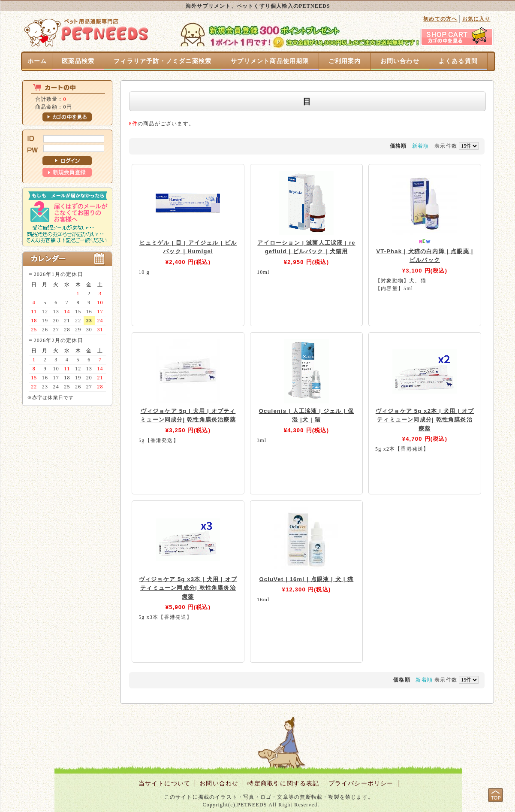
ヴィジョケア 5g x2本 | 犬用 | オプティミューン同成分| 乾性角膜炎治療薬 (425, 420)
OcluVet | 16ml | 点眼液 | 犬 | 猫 (306, 579)
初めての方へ (440, 19)
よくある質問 (458, 61)
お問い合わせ (400, 61)
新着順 (421, 146)
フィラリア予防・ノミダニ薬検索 (163, 61)
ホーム (37, 61)
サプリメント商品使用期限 (270, 61)
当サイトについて (165, 783)
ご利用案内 (345, 61)
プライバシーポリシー (361, 783)
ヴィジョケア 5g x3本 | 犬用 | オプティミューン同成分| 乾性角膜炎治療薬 (188, 588)
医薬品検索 (78, 61)
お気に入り (476, 19)
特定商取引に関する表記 (283, 783)
